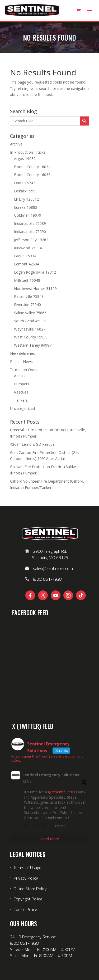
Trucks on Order (24, 370)
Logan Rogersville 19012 (35, 272)
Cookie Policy (25, 909)
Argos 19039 (25, 159)
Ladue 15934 (25, 256)
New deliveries (22, 353)
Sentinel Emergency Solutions (51, 775)
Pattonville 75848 (29, 296)
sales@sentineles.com (53, 568)
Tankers (21, 400)
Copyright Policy (28, 899)
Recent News (21, 362)
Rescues (21, 392)
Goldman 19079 (28, 215)
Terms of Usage (27, 867)
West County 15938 (31, 337)
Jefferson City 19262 (31, 240)
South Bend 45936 (30, 321)
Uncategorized (22, 408)
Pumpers (22, 384)
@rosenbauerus (62, 792)
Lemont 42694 (27, 264)
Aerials (20, 376)
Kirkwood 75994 (28, 248)
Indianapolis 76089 (30, 223)
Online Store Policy (30, 889)
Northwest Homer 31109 (35, 288)
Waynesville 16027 (30, 329)
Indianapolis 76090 (30, 232)
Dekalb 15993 (26, 191)
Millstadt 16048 (27, 280)
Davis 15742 (25, 183)
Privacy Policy (26, 878)
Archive (16, 144)
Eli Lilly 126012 (26, 199)
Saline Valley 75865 (30, 313)
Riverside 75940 (27, 305)
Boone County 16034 (32, 167)
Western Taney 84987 (33, 345)
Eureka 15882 (26, 207)
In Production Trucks (28, 152)
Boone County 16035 (32, 175)
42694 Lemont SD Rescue (32, 444)
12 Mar (28, 781)
